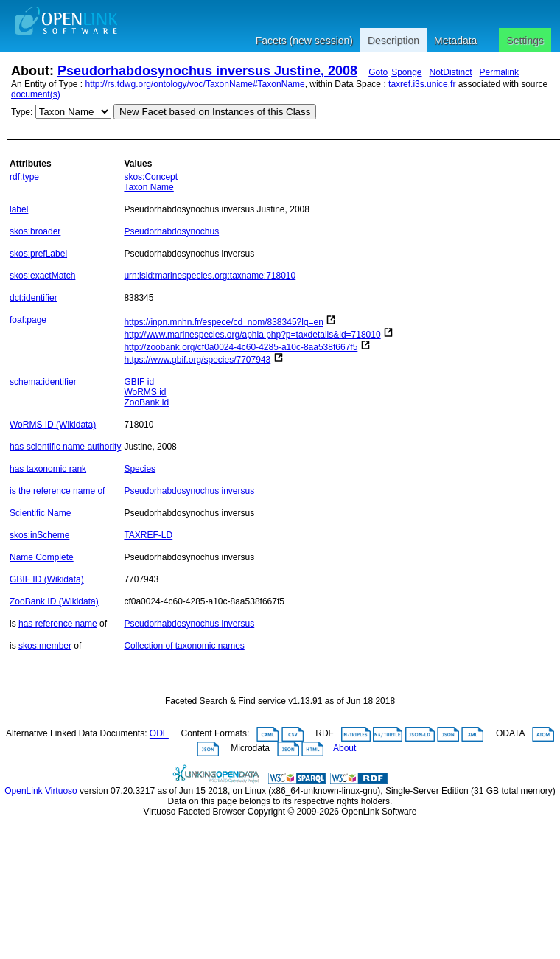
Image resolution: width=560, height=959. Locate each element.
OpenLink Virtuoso (41, 791)
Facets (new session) (304, 41)
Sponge (406, 72)
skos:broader (35, 231)
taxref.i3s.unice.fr (422, 84)
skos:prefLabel (38, 254)
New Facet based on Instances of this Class (215, 112)
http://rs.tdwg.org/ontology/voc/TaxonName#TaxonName (195, 84)
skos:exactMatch (42, 276)
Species (140, 469)
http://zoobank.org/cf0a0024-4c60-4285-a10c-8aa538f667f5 (241, 347)
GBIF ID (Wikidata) (47, 579)
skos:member (45, 646)
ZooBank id (146, 402)
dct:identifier (34, 298)
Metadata (455, 41)
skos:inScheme (39, 535)
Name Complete (42, 557)
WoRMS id (145, 392)
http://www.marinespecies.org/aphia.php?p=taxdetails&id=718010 (252, 335)
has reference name (58, 624)
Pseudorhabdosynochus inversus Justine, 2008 (207, 71)
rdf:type (24, 177)
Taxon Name (148, 187)
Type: (22, 112)
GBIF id (139, 382)
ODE (159, 734)
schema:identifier (43, 382)
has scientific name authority (65, 447)
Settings (525, 41)
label (19, 209)
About (344, 749)
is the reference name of (57, 491)
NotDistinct (451, 72)
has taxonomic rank (48, 469)
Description (393, 41)
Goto (378, 72)
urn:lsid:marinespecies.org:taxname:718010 (210, 276)
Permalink (499, 72)
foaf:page (28, 320)
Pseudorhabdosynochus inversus (189, 491)
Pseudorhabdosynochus (171, 231)
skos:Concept (151, 177)
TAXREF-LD (148, 535)
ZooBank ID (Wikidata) (54, 601)
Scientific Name (40, 513)
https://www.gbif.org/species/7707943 (197, 360)
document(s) (36, 94)
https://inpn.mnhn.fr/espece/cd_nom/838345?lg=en (224, 322)
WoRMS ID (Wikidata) (53, 425)
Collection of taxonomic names (184, 646)
